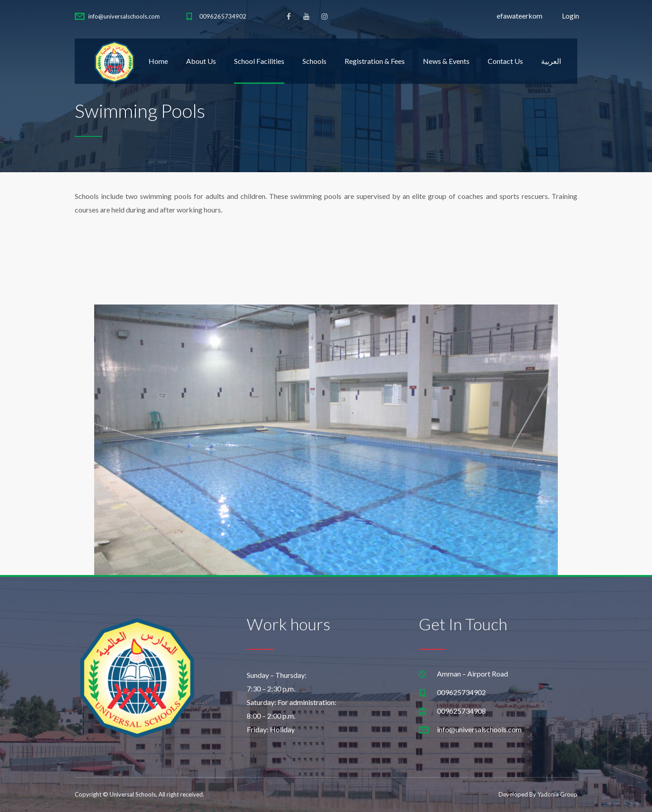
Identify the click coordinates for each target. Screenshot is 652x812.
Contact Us (505, 61)
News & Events (446, 61)
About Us (201, 61)
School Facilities (259, 61)
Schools (314, 61)
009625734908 (461, 711)
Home (158, 61)
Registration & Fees (375, 61)
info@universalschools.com (124, 16)
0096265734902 (223, 16)
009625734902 (461, 692)
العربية (551, 61)
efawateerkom (520, 16)
